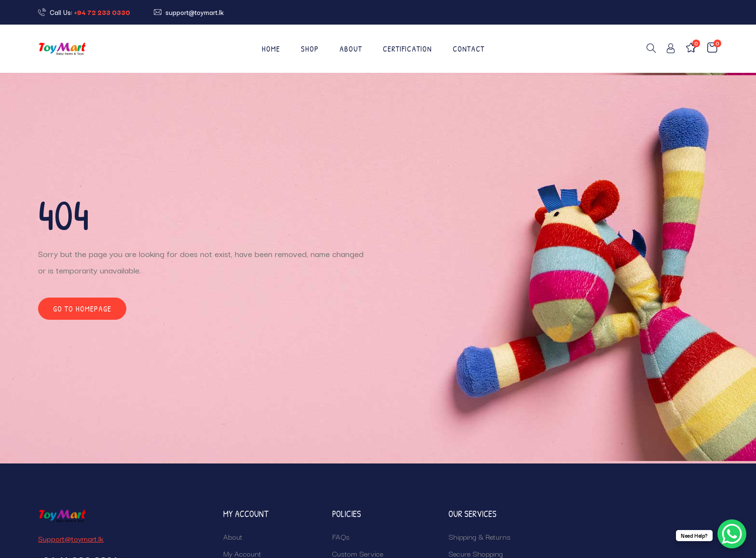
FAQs (341, 536)
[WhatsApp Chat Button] (732, 534)
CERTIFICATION (407, 49)
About (351, 49)
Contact (469, 49)
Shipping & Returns (479, 536)
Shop (310, 49)
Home (271, 49)
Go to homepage (82, 309)
